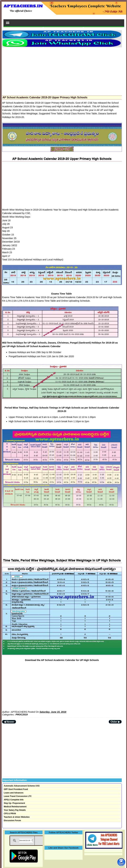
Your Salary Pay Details (15, 810)
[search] (26, 841)
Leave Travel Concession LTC (18, 796)
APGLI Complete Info (14, 800)
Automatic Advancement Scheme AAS (22, 786)
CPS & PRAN (10, 814)
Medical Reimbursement (15, 807)
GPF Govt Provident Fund (16, 789)
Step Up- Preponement (14, 803)
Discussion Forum (12, 820)
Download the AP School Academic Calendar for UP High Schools (62, 660)
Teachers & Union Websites (17, 817)
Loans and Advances (14, 793)
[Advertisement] (62, 70)
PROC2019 (22, 715)
